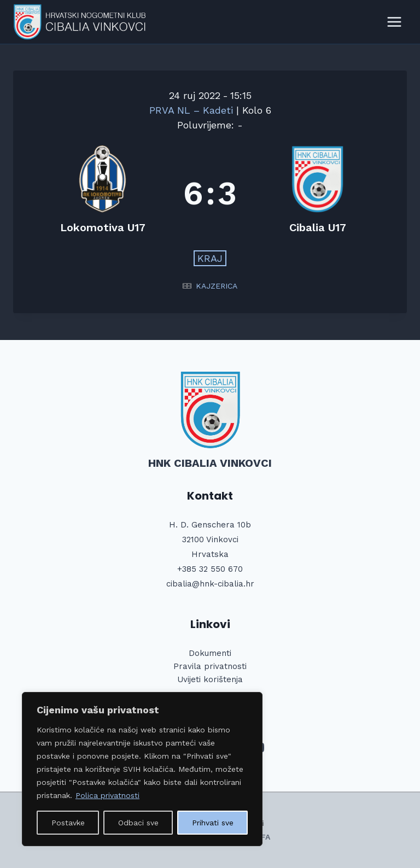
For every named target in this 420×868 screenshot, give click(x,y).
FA (266, 837)
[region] (142, 769)
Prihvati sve (213, 823)
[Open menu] (394, 22)
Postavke (68, 823)
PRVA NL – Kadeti (193, 110)
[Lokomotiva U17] (103, 193)
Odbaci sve (138, 823)
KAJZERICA (217, 286)
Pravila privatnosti (210, 666)
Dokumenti (210, 653)
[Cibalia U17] (317, 193)
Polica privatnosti (107, 795)
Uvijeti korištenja (210, 679)
